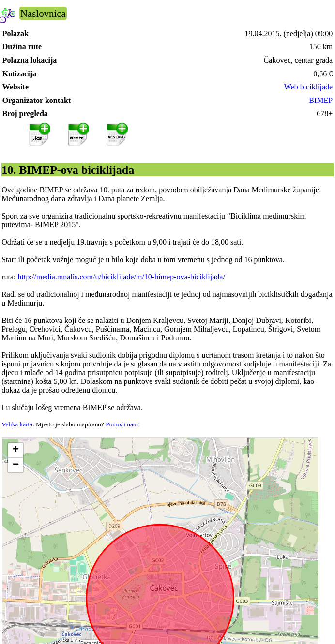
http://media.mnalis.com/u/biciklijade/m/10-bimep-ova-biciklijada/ (122, 277)
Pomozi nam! (123, 424)
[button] (15, 450)
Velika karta (17, 424)
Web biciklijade (308, 87)
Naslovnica (43, 13)
